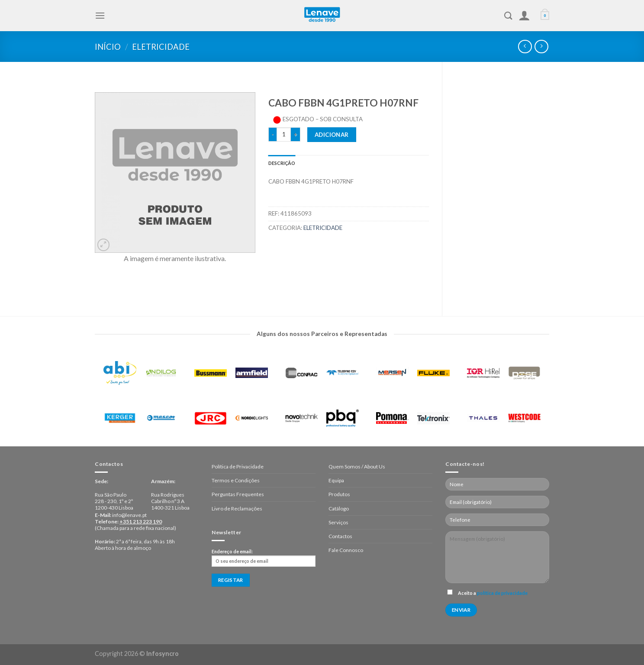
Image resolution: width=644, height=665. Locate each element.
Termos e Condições (236, 480)
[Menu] (100, 15)
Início (108, 47)
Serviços (338, 522)
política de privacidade (502, 593)
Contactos (340, 536)
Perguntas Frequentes (238, 494)
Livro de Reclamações (237, 508)
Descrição (282, 163)
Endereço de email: (264, 558)
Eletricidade (161, 47)
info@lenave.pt (129, 515)
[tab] (282, 163)
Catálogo (339, 508)
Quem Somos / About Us (357, 466)
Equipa (336, 480)
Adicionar (332, 135)
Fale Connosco (346, 550)
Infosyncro (163, 654)
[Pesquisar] (508, 16)
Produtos (339, 494)
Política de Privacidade (238, 466)
